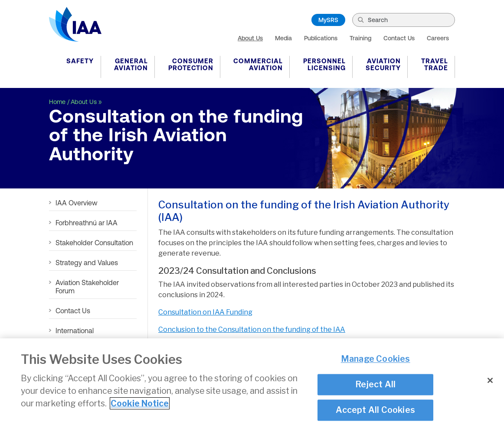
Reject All (375, 384)
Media (283, 38)
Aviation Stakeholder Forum (87, 287)
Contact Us (399, 38)
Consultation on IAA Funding (205, 312)
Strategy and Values (87, 263)
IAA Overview (77, 203)
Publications (321, 38)
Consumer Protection (191, 64)
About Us (250, 38)
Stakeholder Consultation (94, 243)
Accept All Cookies (375, 410)
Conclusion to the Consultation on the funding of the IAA (252, 329)
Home (57, 102)
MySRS (328, 20)
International (75, 331)
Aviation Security (383, 64)
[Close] (490, 380)
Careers (438, 38)
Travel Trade (435, 64)
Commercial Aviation (258, 64)
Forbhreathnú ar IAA (87, 223)
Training (360, 38)
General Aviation (131, 64)
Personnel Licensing (324, 64)
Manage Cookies (376, 359)
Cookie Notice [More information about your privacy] (140, 403)
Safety (80, 61)
